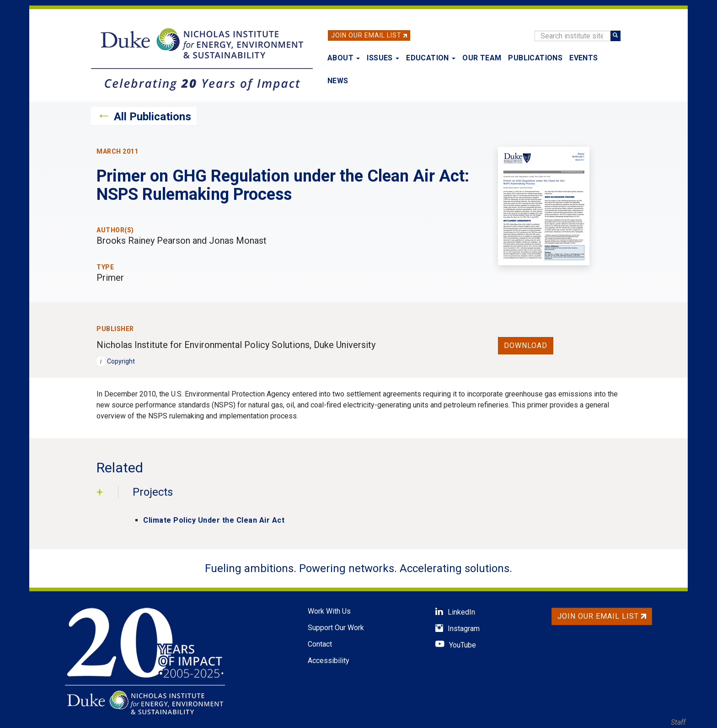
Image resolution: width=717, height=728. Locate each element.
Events (583, 58)
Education (431, 58)
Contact (320, 644)
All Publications (152, 117)
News (338, 81)
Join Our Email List (366, 35)
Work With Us (329, 611)
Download (526, 345)
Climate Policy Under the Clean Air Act (214, 520)
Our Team (482, 58)
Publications (535, 58)
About (344, 58)
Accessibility (329, 661)
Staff (678, 722)
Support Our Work (336, 628)
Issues (383, 58)
